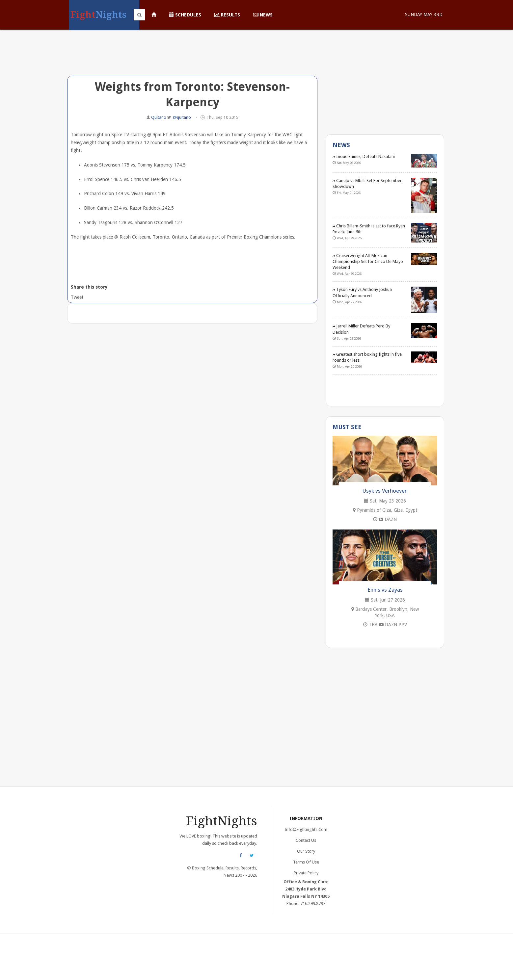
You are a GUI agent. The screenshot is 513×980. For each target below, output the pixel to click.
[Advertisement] (192, 58)
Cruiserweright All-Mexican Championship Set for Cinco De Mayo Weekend (368, 261)
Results (227, 15)
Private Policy (306, 873)
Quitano (159, 117)
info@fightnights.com (306, 829)
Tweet (77, 297)
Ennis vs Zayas (385, 590)
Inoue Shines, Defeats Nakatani (364, 156)
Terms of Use (306, 862)
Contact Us (306, 840)
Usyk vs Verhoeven (385, 491)
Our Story (306, 851)
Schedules (185, 15)
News (263, 15)
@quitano (182, 117)
